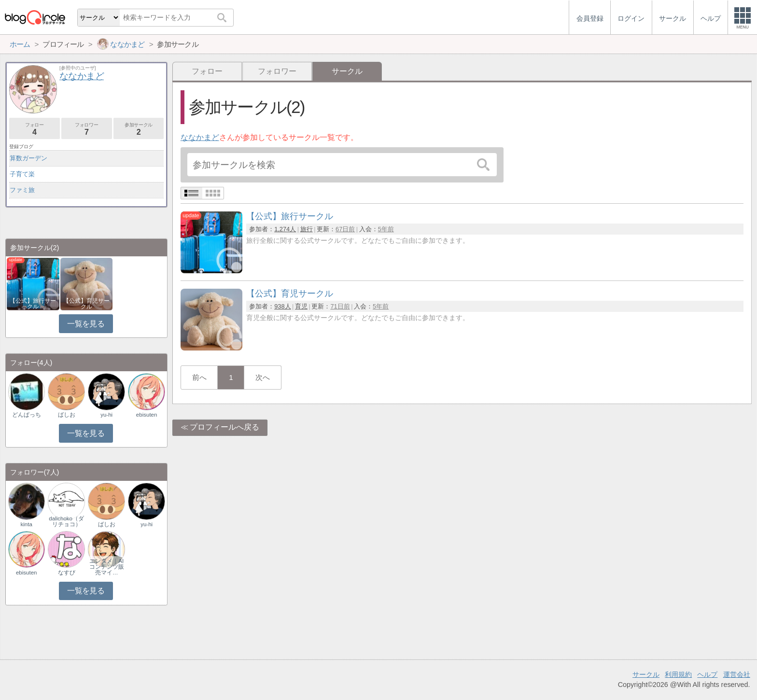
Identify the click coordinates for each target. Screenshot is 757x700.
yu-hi (106, 415)
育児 (301, 306)
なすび (67, 573)
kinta (27, 524)
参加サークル (139, 129)
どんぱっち (27, 415)
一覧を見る (86, 324)
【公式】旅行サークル (33, 304)
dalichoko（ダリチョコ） (66, 521)
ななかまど (200, 137)
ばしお (67, 415)
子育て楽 (22, 174)
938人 (282, 306)
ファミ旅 (22, 190)
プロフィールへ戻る (224, 427)
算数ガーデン (28, 158)
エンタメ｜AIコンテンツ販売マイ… (107, 567)
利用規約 (678, 674)
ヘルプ (707, 674)
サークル (646, 674)
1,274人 (285, 229)
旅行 (307, 229)
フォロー (207, 71)
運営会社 (737, 674)
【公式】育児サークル (86, 304)
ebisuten (147, 415)
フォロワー (277, 71)
